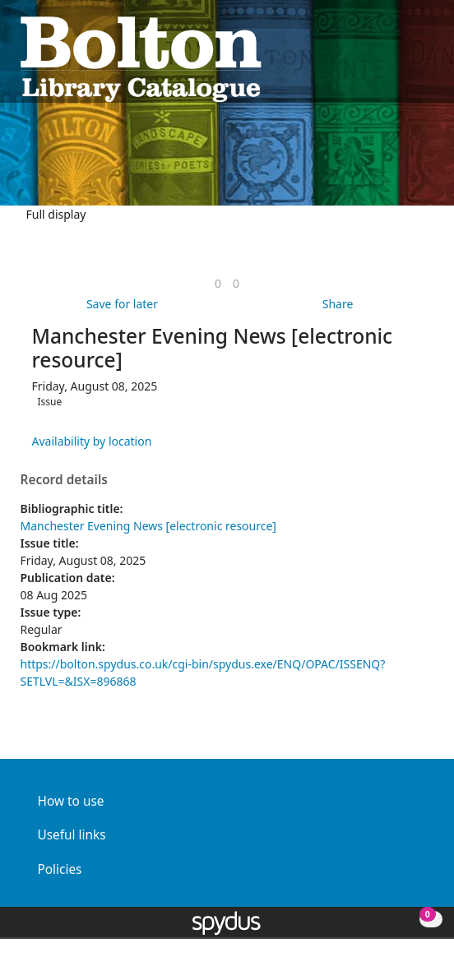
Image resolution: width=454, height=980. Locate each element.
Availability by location (92, 441)
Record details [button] (64, 480)
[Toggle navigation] (426, 58)
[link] (218, 283)
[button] (405, 58)
